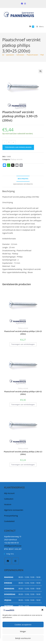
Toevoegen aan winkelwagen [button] (23, 344)
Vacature (8, 504)
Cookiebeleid (9, 521)
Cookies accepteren (23, 625)
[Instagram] (15, 561)
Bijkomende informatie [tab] (23, 184)
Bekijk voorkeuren (23, 638)
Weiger (23, 631)
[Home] (3, 55)
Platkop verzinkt (16, 159)
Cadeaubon (9, 499)
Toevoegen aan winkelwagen (18, 147)
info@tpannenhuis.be (13, 546)
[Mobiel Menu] (39, 27)
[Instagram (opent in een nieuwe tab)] (25, 4)
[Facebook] (8, 561)
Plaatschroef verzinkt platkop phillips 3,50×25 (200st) (23, 333)
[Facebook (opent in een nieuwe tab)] (22, 4)
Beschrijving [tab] (23, 179)
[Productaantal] (9, 142)
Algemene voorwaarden (14, 510)
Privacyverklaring (11, 516)
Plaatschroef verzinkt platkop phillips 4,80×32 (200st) (23, 393)
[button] (42, 610)
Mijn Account (9, 493)
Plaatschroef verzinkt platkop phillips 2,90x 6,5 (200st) (23, 453)
